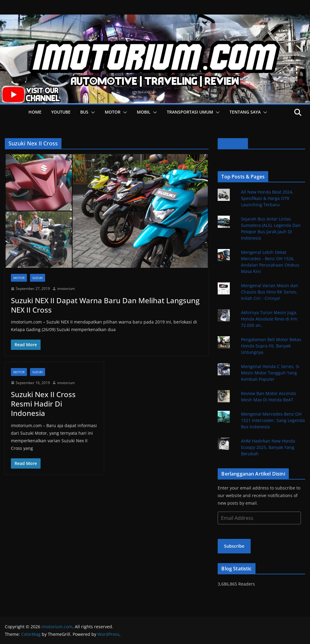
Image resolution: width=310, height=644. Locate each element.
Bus (84, 112)
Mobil (144, 112)
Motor (113, 112)
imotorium (66, 289)
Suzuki (38, 278)
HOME (35, 112)
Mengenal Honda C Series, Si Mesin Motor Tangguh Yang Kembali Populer (270, 373)
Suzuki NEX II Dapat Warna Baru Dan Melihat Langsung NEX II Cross (105, 305)
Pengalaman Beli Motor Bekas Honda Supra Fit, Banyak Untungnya (271, 346)
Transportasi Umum (190, 112)
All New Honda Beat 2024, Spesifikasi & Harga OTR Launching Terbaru (267, 198)
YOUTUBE (61, 112)
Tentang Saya (245, 112)
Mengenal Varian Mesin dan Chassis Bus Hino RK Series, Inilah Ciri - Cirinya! (270, 292)
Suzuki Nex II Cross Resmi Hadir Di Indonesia (43, 404)
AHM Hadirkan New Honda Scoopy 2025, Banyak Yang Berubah (268, 447)
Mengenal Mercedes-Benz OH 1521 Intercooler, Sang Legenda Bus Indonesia (273, 420)
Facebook (233, 144)
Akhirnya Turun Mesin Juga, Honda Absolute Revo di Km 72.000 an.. (269, 319)
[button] (92, 112)
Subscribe (234, 546)
